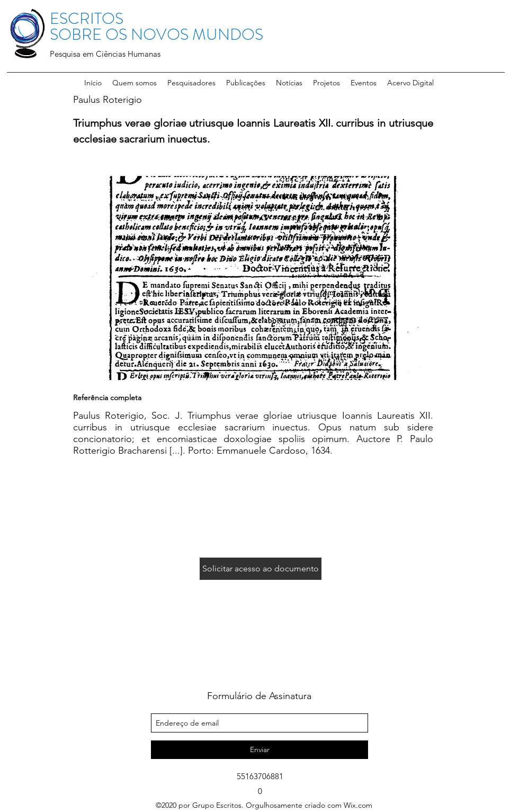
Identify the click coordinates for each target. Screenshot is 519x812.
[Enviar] (259, 750)
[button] (191, 83)
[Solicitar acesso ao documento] (261, 569)
